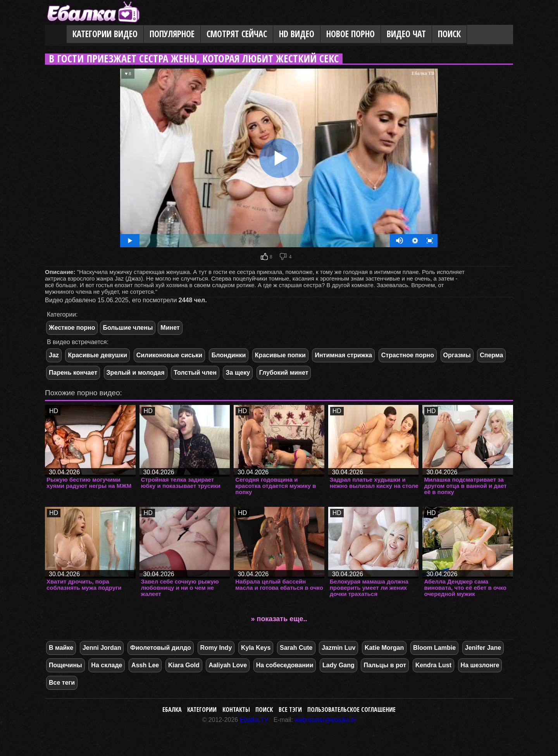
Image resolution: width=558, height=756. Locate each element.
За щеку (238, 373)
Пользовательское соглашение (351, 710)
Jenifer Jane (483, 648)
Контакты (236, 710)
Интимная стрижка (343, 355)
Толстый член (195, 373)
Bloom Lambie (434, 648)
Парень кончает (73, 373)
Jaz (54, 355)
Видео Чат (406, 34)
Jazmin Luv (338, 648)
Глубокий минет (284, 373)
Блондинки (229, 355)
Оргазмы (457, 355)
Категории (202, 710)
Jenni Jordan (102, 648)
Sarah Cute (296, 648)
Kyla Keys (256, 648)
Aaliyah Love (228, 665)
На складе (107, 665)
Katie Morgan (384, 648)
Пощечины (65, 665)
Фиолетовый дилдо (161, 648)
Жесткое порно (72, 328)
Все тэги (290, 710)
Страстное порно (408, 355)
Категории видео (105, 34)
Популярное (172, 34)
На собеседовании (285, 665)
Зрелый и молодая (136, 373)
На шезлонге (480, 665)
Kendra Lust (433, 665)
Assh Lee (145, 665)
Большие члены (128, 328)
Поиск (449, 34)
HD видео (297, 34)
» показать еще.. (279, 619)
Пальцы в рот (385, 665)
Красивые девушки (97, 355)
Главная (56, 34)
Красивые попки (280, 355)
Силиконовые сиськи (170, 355)
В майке (61, 648)
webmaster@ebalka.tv (325, 720)
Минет (170, 328)
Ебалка (172, 710)
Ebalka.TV (254, 720)
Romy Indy (216, 648)
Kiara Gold (184, 665)
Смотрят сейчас (237, 34)
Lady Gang (338, 665)
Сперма (491, 355)
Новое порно (350, 34)
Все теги (62, 683)
